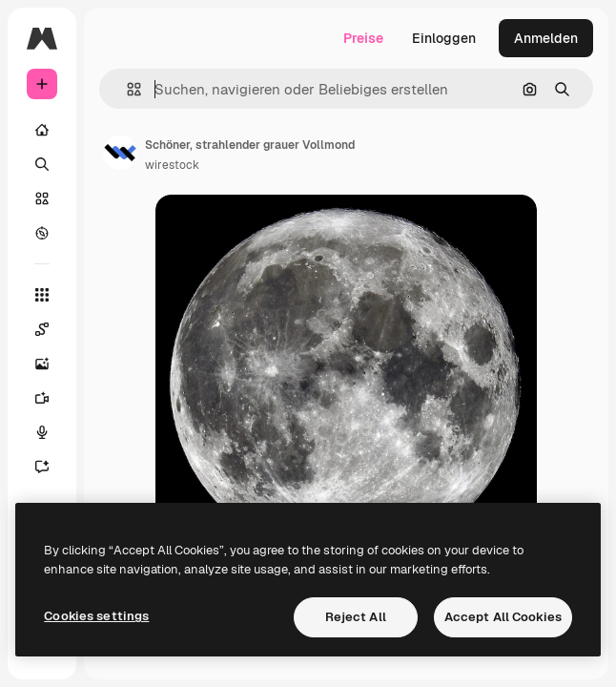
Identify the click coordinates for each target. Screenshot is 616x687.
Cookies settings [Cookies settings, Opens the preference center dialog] (96, 616)
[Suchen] (42, 164)
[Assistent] (42, 467)
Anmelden (546, 38)
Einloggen (444, 38)
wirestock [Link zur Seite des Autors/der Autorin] (172, 165)
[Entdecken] (42, 233)
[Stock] (42, 198)
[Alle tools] (42, 295)
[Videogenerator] (42, 398)
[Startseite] (42, 130)
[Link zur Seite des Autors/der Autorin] (120, 153)
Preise (363, 38)
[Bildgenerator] (42, 364)
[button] (126, 89)
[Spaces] (42, 329)
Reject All (356, 617)
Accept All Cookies (503, 617)
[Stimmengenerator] (42, 432)
